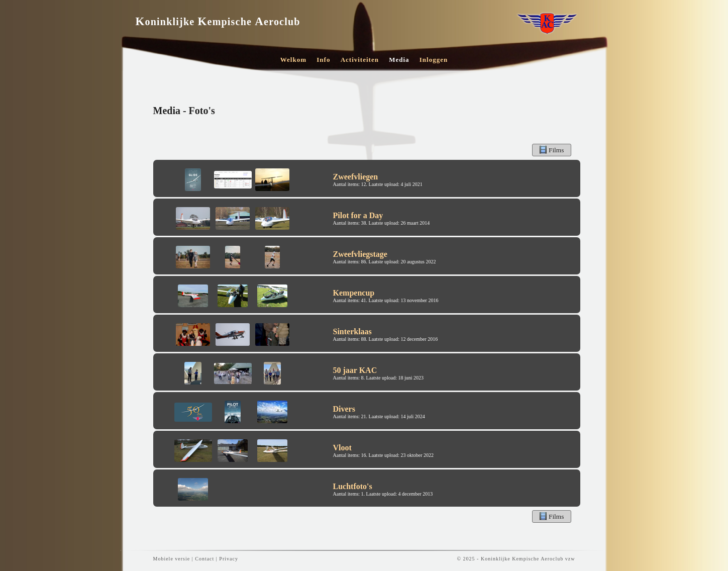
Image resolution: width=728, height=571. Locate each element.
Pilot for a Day (358, 215)
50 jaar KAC (355, 370)
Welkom (293, 60)
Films (552, 150)
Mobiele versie (172, 559)
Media (399, 60)
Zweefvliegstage (360, 254)
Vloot (342, 448)
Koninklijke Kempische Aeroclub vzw (528, 559)
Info (323, 60)
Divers (344, 409)
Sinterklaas (352, 331)
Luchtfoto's (353, 486)
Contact (204, 559)
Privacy (229, 559)
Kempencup (354, 293)
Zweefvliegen (356, 177)
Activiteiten (360, 60)
